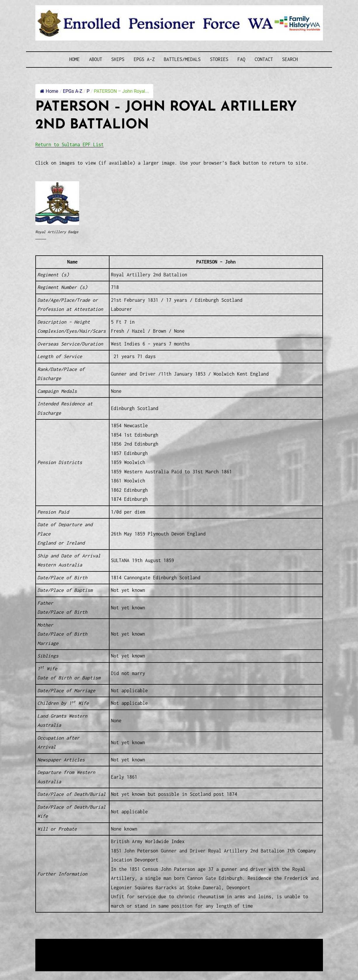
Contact (264, 59)
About (96, 59)
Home (74, 59)
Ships (118, 59)
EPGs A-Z (144, 59)
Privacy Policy (83, 958)
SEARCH (290, 59)
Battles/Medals (182, 59)
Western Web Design (102, 951)
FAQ (241, 59)
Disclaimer (53, 958)
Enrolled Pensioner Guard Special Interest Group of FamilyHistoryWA (175, 944)
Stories (219, 59)
